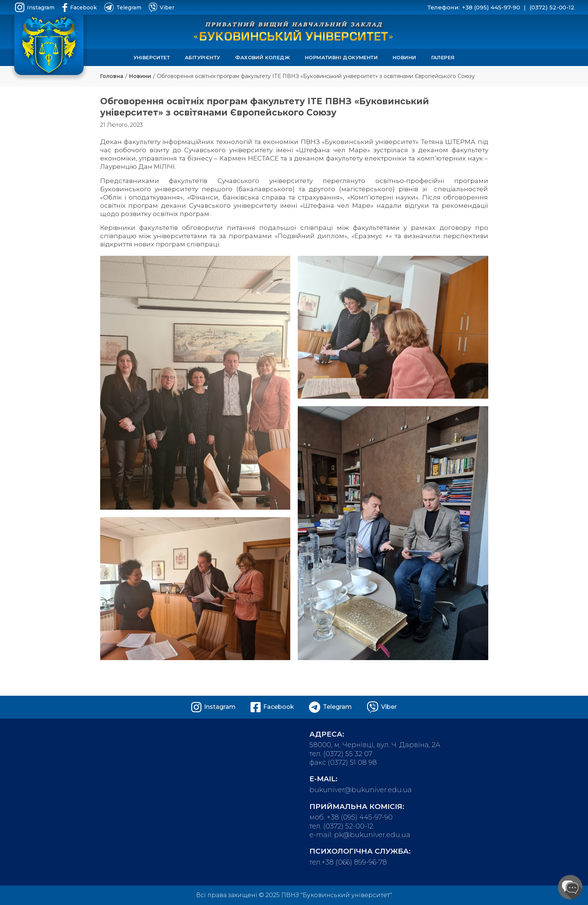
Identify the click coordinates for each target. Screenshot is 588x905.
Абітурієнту (202, 57)
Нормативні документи (341, 57)
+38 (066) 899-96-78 (354, 862)
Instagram (35, 7)
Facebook (79, 7)
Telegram (123, 7)
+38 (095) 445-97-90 (491, 7)
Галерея (443, 57)
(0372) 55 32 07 (348, 754)
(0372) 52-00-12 (552, 7)
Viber (162, 7)
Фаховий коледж (262, 57)
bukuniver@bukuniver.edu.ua (361, 790)
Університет (152, 57)
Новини (404, 57)
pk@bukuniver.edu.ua (372, 835)
